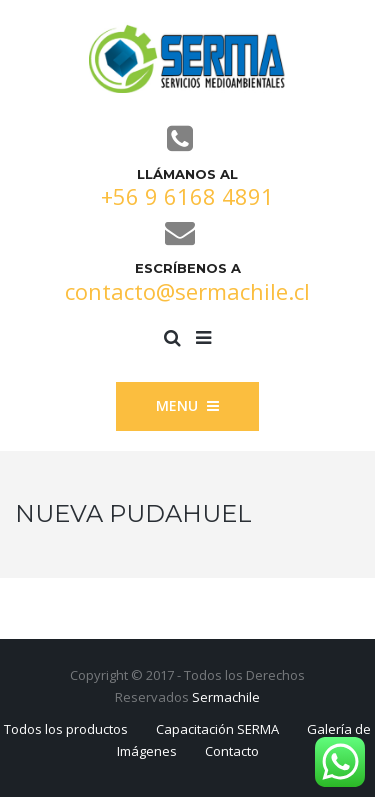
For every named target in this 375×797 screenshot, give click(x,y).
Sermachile (226, 697)
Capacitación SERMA (217, 729)
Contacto (232, 751)
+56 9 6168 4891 (187, 196)
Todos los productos (66, 729)
